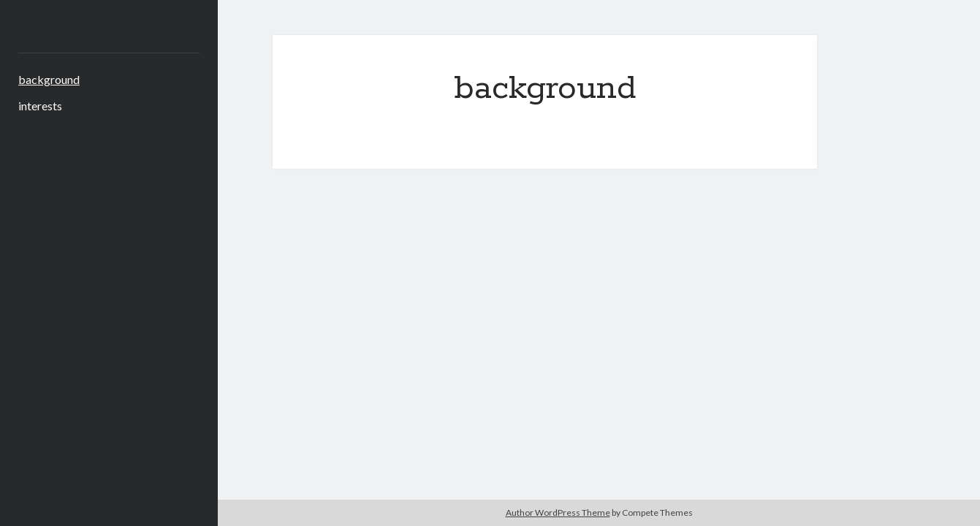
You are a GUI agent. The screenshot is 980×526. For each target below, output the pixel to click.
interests (40, 106)
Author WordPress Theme (558, 512)
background (49, 79)
